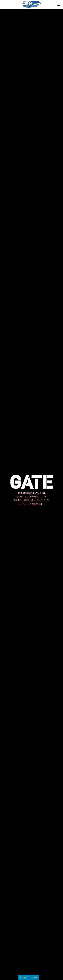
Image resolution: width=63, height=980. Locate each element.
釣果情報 (34, 977)
